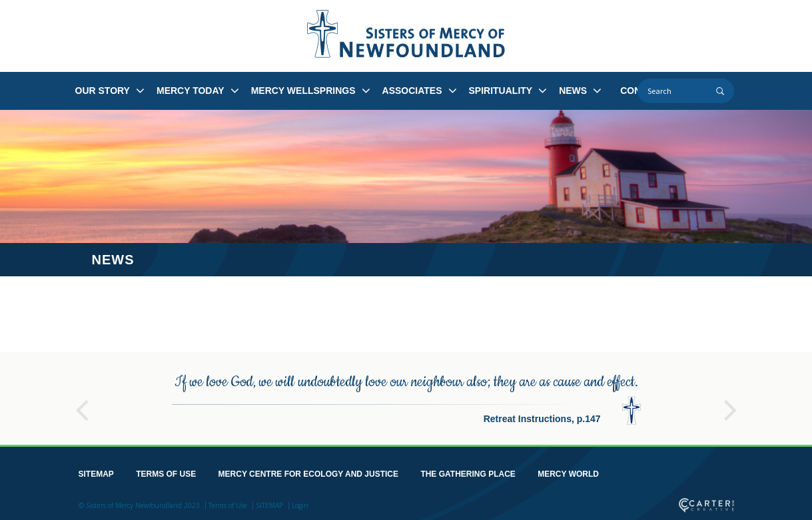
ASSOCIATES (412, 91)
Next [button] (731, 404)
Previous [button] (82, 404)
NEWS (573, 91)
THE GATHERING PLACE (468, 474)
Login (300, 505)
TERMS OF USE (166, 474)
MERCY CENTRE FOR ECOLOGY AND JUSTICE (308, 474)
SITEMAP (96, 474)
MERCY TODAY (191, 91)
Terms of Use (228, 505)
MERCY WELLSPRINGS (303, 91)
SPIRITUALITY (501, 91)
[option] (406, 398)
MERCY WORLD (568, 474)
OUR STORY (103, 91)
